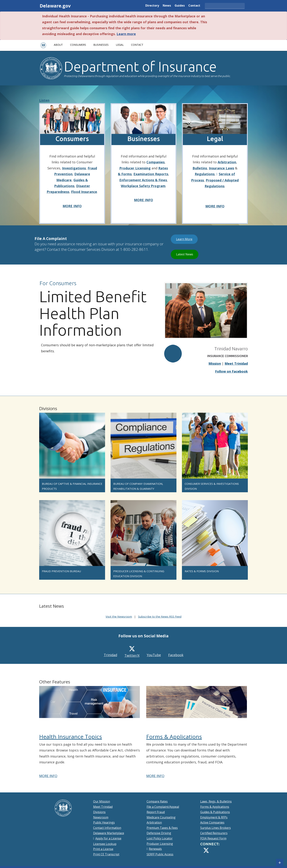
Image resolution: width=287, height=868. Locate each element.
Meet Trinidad (236, 363)
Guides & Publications (215, 812)
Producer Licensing (135, 168)
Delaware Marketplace (109, 833)
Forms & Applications (174, 737)
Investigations (74, 168)
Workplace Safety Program (143, 186)
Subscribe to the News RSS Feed (160, 616)
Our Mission (102, 801)
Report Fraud (156, 812)
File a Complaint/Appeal (163, 807)
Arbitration (227, 162)
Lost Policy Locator (160, 838)
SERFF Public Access (160, 854)
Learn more (126, 34)
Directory (152, 6)
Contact (194, 6)
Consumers (78, 45)
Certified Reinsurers (214, 833)
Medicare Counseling (161, 817)
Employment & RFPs (214, 817)
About (58, 45)
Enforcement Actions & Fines (143, 180)
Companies (155, 162)
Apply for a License (108, 838)
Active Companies (212, 822)
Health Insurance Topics (71, 737)
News (167, 6)
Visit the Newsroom (119, 616)
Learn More (187, 239)
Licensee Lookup (105, 844)
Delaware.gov (55, 6)
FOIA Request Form (213, 838)
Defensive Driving (159, 833)
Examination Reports (151, 174)
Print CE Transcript (106, 854)
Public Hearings (104, 822)
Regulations (205, 174)
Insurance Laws (221, 168)
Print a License (103, 849)
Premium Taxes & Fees (162, 828)
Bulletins (200, 168)
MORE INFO (72, 206)
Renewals (155, 849)
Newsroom (101, 817)
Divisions (99, 812)
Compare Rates (157, 801)
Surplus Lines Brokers (216, 828)
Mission (215, 363)
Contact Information (107, 828)
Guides (180, 6)
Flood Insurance (84, 192)
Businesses (101, 45)
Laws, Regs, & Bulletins (216, 801)
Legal (120, 45)
